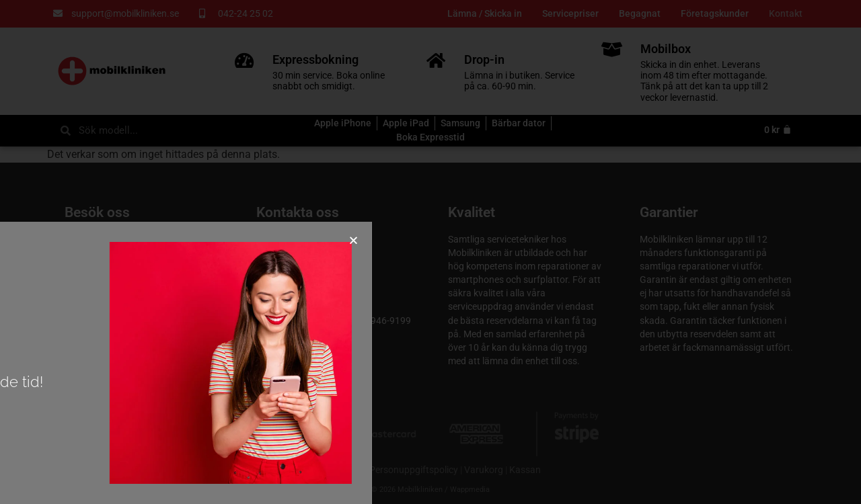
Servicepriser (570, 14)
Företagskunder (715, 14)
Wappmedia (470, 490)
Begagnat (640, 14)
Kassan (525, 470)
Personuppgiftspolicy (414, 470)
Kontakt (786, 14)
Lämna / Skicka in (485, 14)
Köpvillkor (343, 470)
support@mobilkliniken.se (310, 307)
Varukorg (484, 470)
